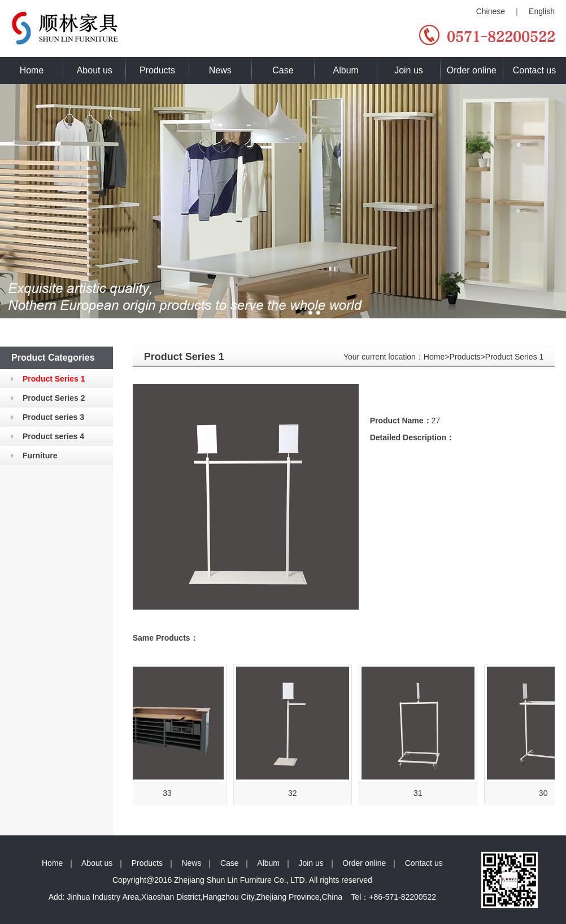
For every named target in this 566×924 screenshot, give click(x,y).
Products (157, 70)
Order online (472, 70)
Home (32, 70)
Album (346, 70)
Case (283, 70)
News (220, 70)
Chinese (491, 11)
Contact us (534, 70)
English (542, 11)
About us (95, 70)
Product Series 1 (515, 357)
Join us (409, 70)
